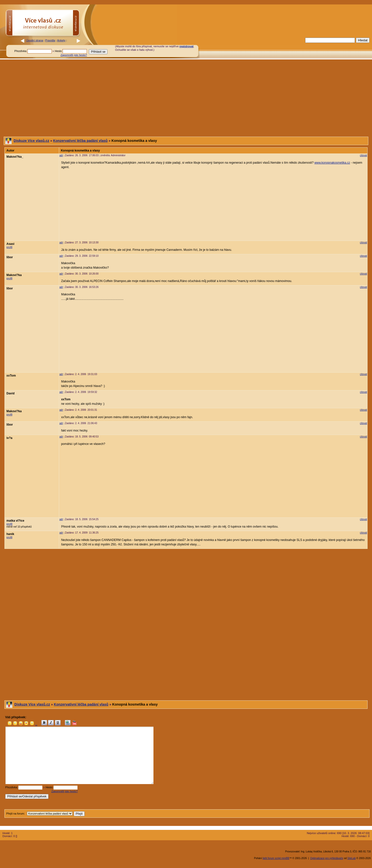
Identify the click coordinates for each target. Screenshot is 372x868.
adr (61, 155)
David (11, 393)
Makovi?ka (14, 275)
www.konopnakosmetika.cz (332, 163)
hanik (10, 534)
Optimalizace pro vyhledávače (327, 858)
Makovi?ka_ (15, 157)
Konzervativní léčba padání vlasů (80, 141)
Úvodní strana (35, 40)
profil (9, 247)
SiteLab (351, 858)
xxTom (11, 376)
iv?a (9, 438)
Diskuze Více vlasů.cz (31, 141)
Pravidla (50, 40)
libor (10, 257)
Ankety (61, 40)
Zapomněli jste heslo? (74, 55)
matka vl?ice (15, 521)
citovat (363, 155)
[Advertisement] (258, 48)
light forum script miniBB (276, 858)
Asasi (10, 244)
